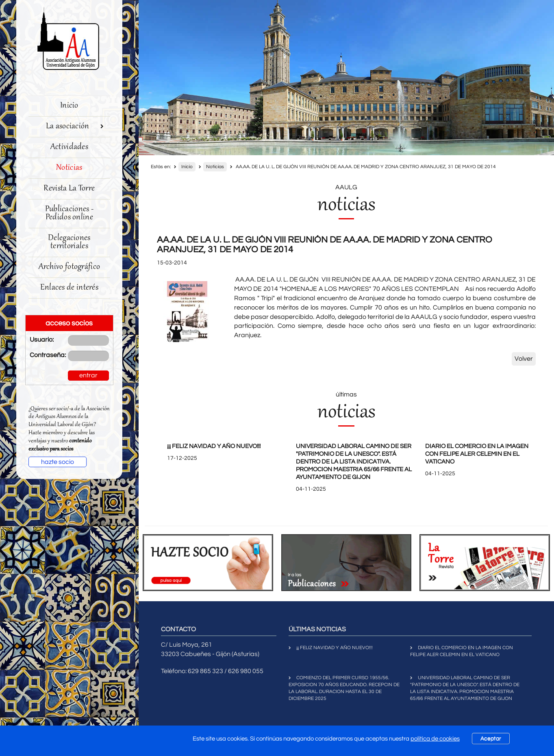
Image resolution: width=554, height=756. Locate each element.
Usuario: (42, 340)
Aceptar (491, 739)
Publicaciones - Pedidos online (70, 213)
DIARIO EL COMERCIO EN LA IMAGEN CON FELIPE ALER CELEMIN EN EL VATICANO (477, 454)
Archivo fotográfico (70, 267)
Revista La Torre (69, 189)
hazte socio (58, 462)
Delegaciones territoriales (69, 242)
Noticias (69, 168)
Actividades (69, 147)
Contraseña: (43, 355)
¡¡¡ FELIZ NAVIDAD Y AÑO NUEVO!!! (214, 446)
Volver (524, 359)
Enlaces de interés (69, 288)
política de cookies (435, 739)
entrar (88, 375)
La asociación (75, 127)
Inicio (69, 106)
